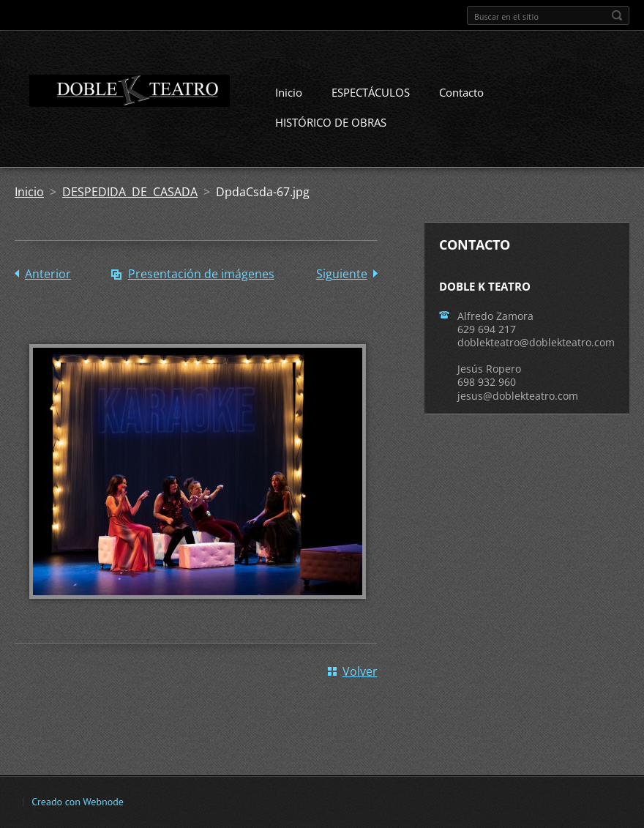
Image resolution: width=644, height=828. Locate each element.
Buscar (617, 15)
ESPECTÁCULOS (371, 92)
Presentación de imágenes (201, 274)
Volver (360, 671)
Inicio (289, 92)
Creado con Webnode (77, 802)
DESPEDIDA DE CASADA (130, 192)
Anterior (48, 274)
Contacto (461, 92)
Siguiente (342, 274)
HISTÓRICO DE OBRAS (331, 122)
